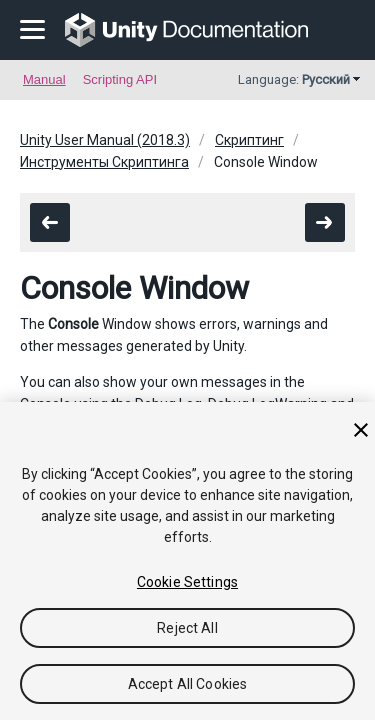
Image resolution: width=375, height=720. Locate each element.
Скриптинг (249, 140)
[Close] (361, 430)
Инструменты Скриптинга (104, 162)
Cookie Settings (187, 582)
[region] (187, 561)
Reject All (187, 628)
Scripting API (120, 79)
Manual (44, 79)
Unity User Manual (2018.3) (105, 140)
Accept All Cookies (188, 684)
